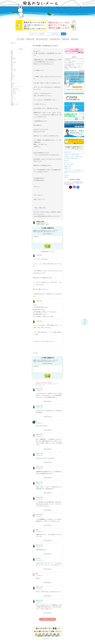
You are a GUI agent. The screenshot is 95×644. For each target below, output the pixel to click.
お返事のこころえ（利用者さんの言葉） (72, 155)
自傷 (12, 77)
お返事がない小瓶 (30, 39)
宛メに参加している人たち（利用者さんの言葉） (74, 157)
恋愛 (12, 51)
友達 (12, 56)
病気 (12, 79)
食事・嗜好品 (13, 62)
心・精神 (13, 76)
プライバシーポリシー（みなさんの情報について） (74, 170)
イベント (13, 71)
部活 (12, 60)
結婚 (12, 52)
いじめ (12, 83)
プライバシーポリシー (47, 234)
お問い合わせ (67, 175)
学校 (12, 57)
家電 (12, 95)
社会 (12, 67)
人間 (12, 55)
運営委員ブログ (67, 168)
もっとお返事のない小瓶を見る (47, 619)
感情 (12, 75)
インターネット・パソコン (16, 86)
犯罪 (12, 98)
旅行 (12, 100)
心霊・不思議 (13, 93)
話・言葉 (13, 91)
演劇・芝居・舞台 (14, 104)
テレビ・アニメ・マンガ (16, 90)
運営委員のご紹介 (68, 166)
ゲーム (12, 102)
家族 (12, 53)
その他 (12, 94)
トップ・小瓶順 (20, 39)
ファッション (13, 99)
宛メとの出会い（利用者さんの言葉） (72, 158)
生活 (12, 61)
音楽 (12, 88)
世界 (12, 69)
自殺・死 (13, 84)
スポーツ (13, 97)
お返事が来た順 (65, 39)
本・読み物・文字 (14, 89)
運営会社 (66, 177)
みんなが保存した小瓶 (55, 39)
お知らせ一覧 (82, 70)
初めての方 (66, 160)
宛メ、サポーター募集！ (69, 164)
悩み (12, 74)
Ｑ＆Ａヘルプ (67, 162)
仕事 (12, 65)
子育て (12, 103)
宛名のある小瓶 (75, 39)
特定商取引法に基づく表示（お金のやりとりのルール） (74, 173)
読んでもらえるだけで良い (42, 39)
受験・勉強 (13, 58)
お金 (12, 66)
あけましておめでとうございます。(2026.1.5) (73, 66)
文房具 (12, 105)
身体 (12, 80)
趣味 (12, 85)
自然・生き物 (13, 70)
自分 (12, 72)
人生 (12, 64)
